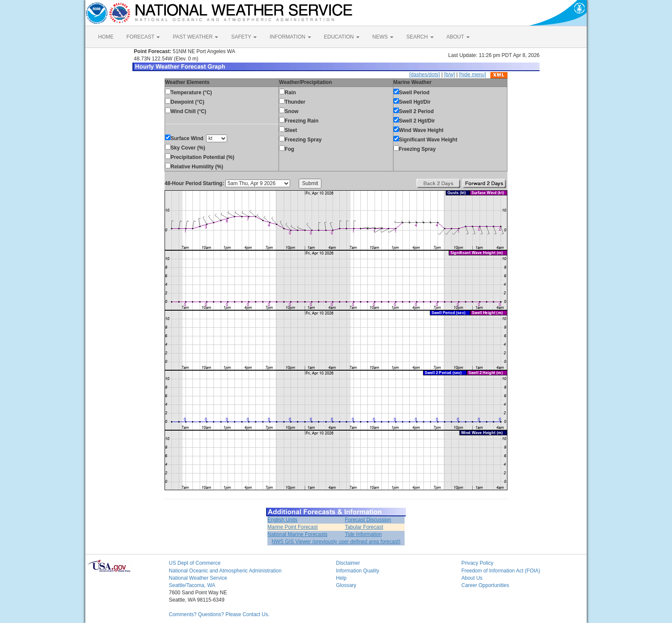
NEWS (383, 37)
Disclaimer (348, 563)
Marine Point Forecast (292, 527)
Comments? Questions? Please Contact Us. (219, 614)
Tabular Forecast (364, 527)
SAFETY (244, 37)
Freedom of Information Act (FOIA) (501, 571)
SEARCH (420, 37)
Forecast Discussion (368, 520)
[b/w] (449, 75)
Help (341, 578)
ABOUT (458, 37)
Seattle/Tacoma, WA (192, 585)
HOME (106, 37)
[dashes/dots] (424, 75)
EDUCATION (342, 37)
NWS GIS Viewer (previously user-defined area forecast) (336, 542)
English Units (282, 520)
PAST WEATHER (195, 37)
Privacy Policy (478, 563)
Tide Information (363, 534)
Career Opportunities (485, 585)
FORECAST (143, 37)
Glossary (346, 585)
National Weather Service (198, 578)
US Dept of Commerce (195, 563)
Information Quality (358, 571)
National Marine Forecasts (297, 534)
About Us (472, 578)
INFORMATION (290, 37)
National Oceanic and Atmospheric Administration (225, 571)
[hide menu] (472, 75)
